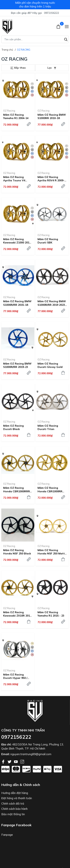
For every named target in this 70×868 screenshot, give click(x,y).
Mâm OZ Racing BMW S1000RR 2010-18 (52, 116)
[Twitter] (10, 761)
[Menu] (67, 26)
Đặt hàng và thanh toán (17, 798)
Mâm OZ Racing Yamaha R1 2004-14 (16, 116)
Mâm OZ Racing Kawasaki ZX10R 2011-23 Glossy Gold (18, 614)
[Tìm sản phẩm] (35, 39)
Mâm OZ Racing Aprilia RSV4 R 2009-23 (51, 179)
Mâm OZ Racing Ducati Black (13, 427)
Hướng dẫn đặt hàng (15, 793)
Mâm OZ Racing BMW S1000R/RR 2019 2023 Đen (52, 303)
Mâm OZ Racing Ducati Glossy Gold (50, 365)
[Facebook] (4, 761)
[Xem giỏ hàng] (59, 26)
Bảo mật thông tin (13, 814)
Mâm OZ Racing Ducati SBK (48, 241)
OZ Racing (9, 111)
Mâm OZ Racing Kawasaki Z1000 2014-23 (18, 241)
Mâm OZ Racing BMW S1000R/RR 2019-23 (17, 365)
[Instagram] (22, 761)
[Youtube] (16, 761)
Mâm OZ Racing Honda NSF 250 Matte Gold (52, 552)
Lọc (52, 68)
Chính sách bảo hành (14, 809)
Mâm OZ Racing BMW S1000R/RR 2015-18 (17, 303)
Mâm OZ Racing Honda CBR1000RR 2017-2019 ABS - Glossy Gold (50, 489)
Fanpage (7, 835)
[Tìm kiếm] (66, 39)
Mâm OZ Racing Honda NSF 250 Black (17, 552)
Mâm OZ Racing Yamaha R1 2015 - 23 (51, 614)
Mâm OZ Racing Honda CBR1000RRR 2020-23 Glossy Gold (17, 489)
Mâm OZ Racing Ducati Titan (48, 427)
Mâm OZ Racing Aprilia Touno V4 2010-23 (14, 179)
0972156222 (52, 13)
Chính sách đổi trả (13, 804)
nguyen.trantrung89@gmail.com (31, 754)
